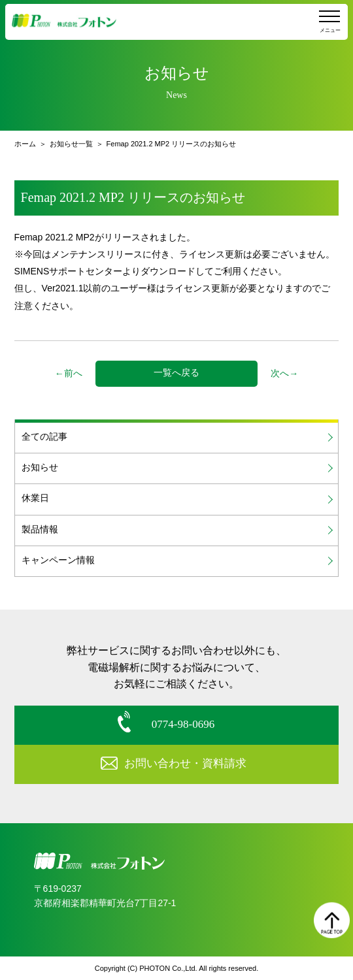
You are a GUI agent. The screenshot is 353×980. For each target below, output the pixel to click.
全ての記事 (44, 437)
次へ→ (284, 373)
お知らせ (40, 467)
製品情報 (40, 530)
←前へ (69, 373)
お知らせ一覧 (71, 144)
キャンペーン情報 (58, 560)
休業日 (35, 498)
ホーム (25, 144)
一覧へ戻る (176, 373)
